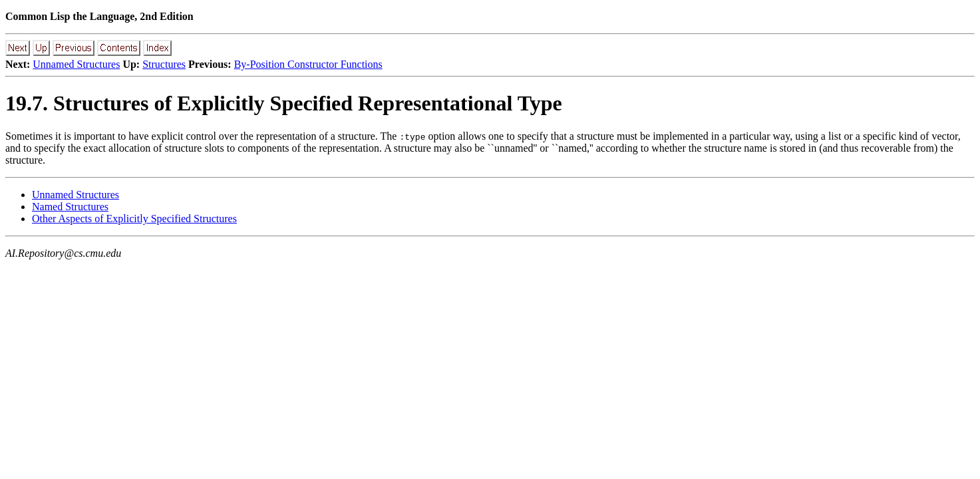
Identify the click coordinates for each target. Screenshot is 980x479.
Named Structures (70, 207)
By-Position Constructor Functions (308, 64)
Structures (164, 64)
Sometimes (29, 136)
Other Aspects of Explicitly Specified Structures (134, 219)
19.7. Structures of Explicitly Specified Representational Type (284, 103)
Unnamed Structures (76, 64)
